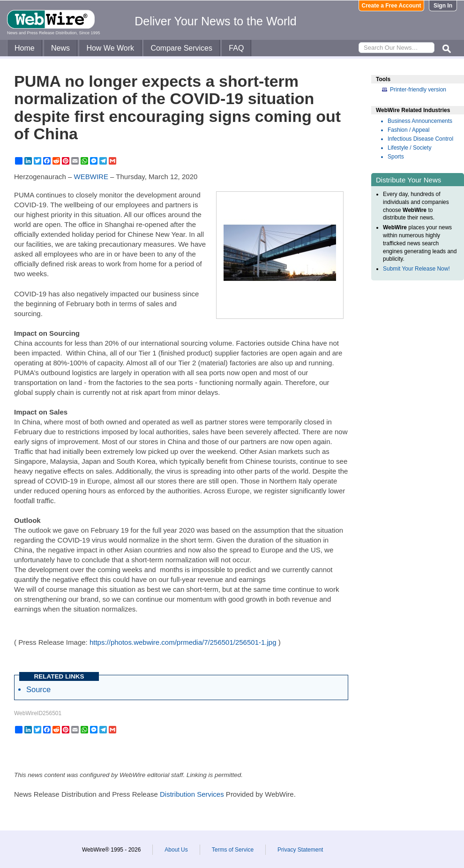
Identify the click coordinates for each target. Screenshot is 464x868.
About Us (176, 850)
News (60, 48)
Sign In (443, 6)
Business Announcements (420, 121)
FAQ (236, 48)
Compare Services (181, 48)
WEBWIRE (91, 177)
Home (25, 48)
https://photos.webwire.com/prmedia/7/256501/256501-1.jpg (183, 642)
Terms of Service (233, 850)
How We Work (110, 48)
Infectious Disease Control (420, 139)
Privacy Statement (300, 850)
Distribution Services (192, 794)
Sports (396, 157)
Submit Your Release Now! (416, 269)
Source (38, 689)
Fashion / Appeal (408, 130)
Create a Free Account (392, 6)
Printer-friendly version (418, 90)
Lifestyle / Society (409, 148)
